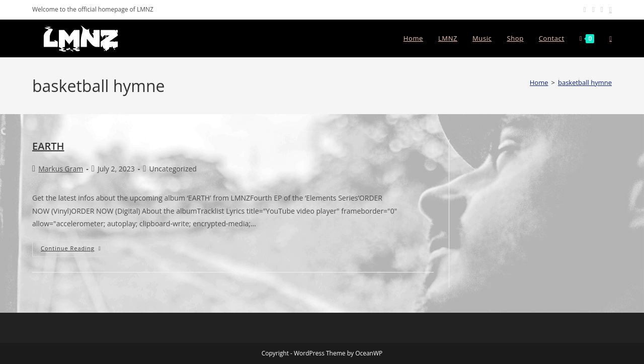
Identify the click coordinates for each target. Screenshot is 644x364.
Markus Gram (61, 169)
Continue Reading (75, 248)
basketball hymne (585, 82)
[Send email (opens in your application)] (609, 10)
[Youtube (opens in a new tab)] (602, 10)
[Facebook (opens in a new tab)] (585, 10)
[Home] (539, 82)
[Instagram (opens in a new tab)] (593, 10)
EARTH (48, 146)
